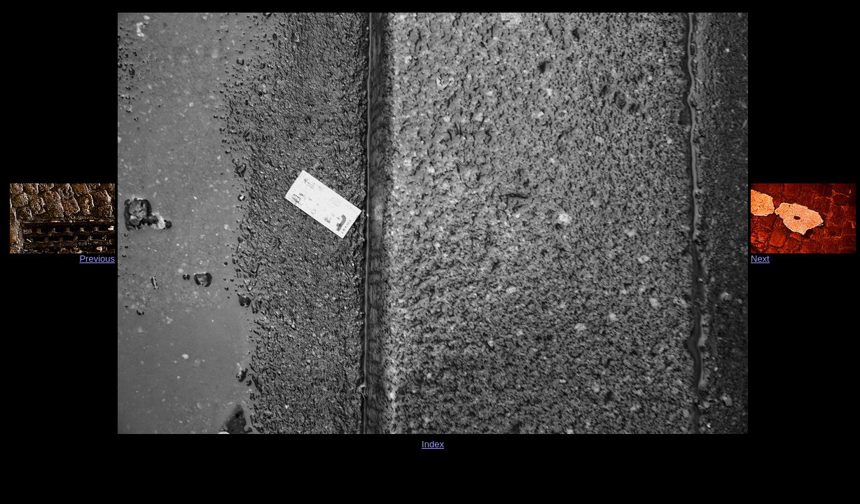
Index (433, 444)
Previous (97, 259)
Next (760, 259)
